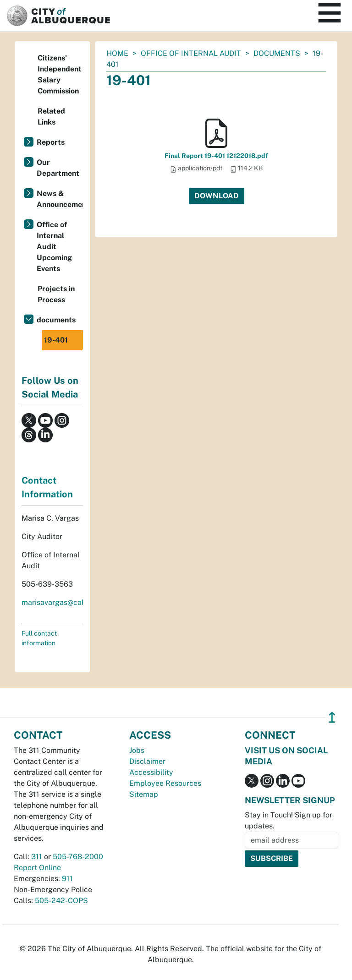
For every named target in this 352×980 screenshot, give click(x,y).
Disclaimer (147, 761)
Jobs (137, 750)
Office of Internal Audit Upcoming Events (54, 247)
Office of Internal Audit (191, 53)
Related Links (51, 117)
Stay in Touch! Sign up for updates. (289, 820)
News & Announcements (60, 199)
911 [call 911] (67, 879)
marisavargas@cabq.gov (63, 602)
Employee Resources (165, 783)
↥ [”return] (332, 717)
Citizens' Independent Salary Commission (60, 74)
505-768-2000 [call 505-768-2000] (78, 857)
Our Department (58, 168)
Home (117, 53)
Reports (51, 142)
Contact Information (47, 487)
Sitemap (144, 794)
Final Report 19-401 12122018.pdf (216, 156)
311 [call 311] (37, 857)
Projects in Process (56, 294)
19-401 (56, 340)
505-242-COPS (61, 901)
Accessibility (151, 772)
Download (217, 196)
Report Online (37, 868)
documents (277, 53)
